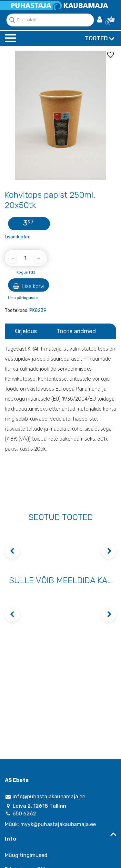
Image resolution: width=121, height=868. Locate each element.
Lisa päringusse (23, 298)
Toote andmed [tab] (76, 331)
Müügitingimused (26, 855)
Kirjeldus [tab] (25, 331)
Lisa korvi (29, 286)
